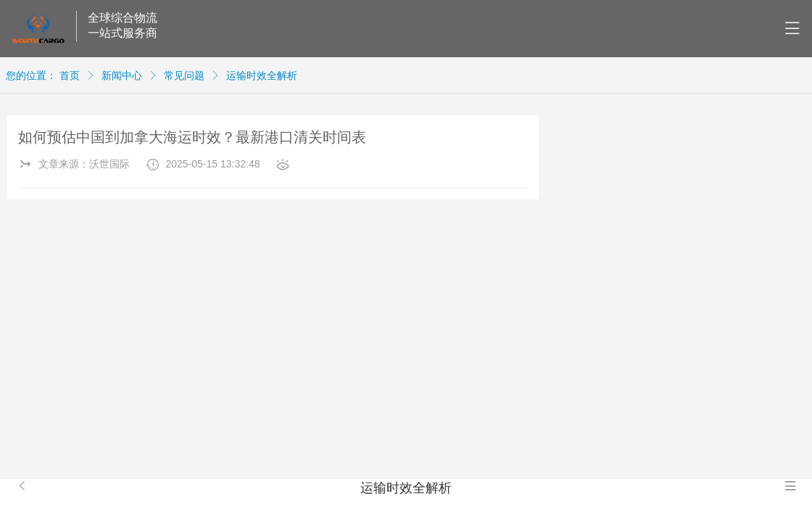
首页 (70, 75)
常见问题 (184, 75)
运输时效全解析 (262, 75)
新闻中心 (122, 75)
